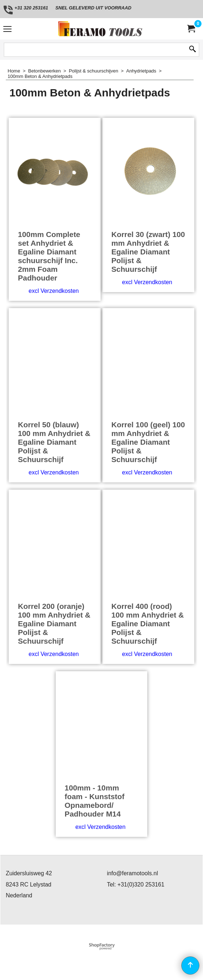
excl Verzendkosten (54, 291)
